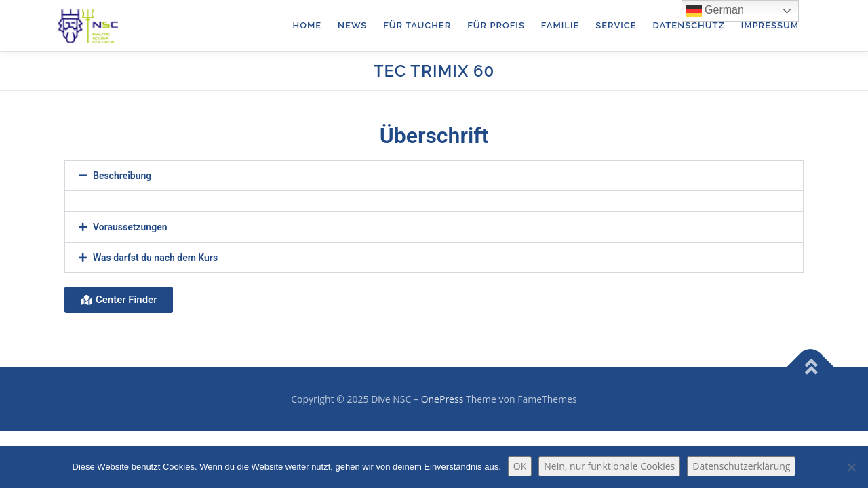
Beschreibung (122, 176)
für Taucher (417, 25)
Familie (560, 25)
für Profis (496, 25)
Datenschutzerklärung (741, 466)
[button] (434, 176)
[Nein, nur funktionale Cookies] (851, 467)
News (352, 25)
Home (308, 25)
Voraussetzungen (130, 227)
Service (616, 25)
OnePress (442, 399)
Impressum (770, 25)
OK (520, 466)
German (715, 11)
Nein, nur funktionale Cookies (609, 466)
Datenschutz (688, 25)
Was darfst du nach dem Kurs (155, 258)
